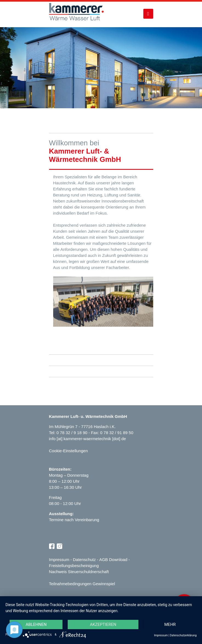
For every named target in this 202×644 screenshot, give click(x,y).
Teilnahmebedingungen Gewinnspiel (82, 584)
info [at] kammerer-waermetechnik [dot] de (88, 439)
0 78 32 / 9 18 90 (72, 433)
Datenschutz (84, 560)
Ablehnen (36, 624)
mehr (170, 624)
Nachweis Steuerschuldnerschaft (79, 572)
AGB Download (113, 560)
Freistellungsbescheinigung (74, 566)
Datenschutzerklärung (183, 635)
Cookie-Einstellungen (69, 451)
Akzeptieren (103, 624)
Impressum (59, 560)
